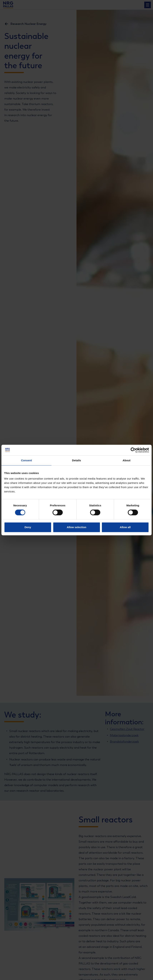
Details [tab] (76, 460)
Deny (28, 527)
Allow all (125, 527)
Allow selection (76, 527)
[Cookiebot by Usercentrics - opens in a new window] (133, 450)
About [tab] (127, 460)
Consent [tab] (27, 460)
